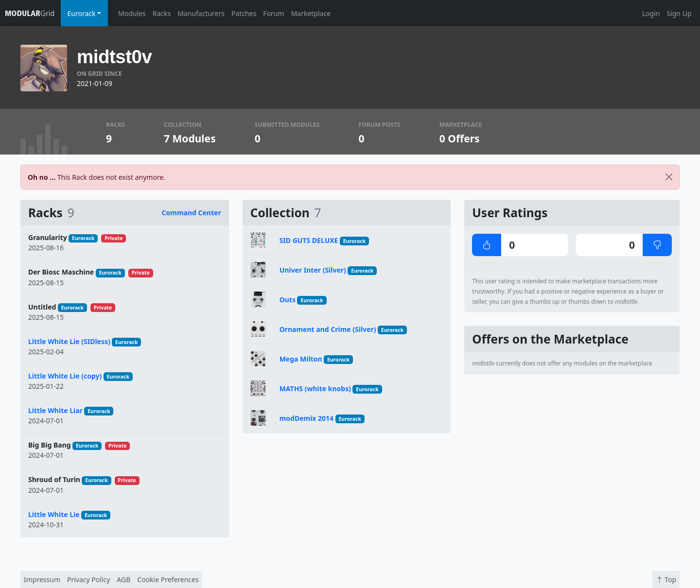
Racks (162, 13)
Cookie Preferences (168, 579)
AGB (123, 579)
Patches (244, 13)
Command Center (192, 213)
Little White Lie (54, 514)
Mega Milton (301, 359)
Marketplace (311, 13)
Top (666, 579)
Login (651, 13)
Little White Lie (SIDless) (69, 341)
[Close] (669, 177)
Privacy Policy (88, 579)
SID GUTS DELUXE (309, 240)
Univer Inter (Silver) (313, 270)
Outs (288, 300)
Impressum (42, 579)
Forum (273, 13)
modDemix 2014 (306, 418)
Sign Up (679, 13)
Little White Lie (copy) (65, 376)
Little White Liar (55, 410)
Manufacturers (201, 13)
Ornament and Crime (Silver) (328, 329)
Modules (132, 13)
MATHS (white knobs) (315, 389)
